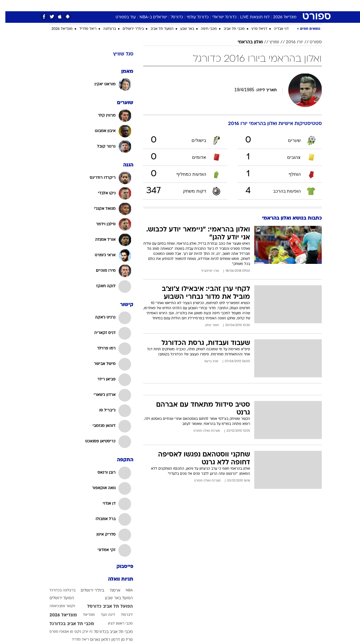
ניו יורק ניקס (78, 632)
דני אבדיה (276, 29)
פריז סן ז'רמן (117, 640)
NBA (124, 590)
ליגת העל (103, 615)
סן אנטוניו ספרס (56, 632)
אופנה (105, 5)
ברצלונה (104, 29)
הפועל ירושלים (56, 598)
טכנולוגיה (126, 5)
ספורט (271, 5)
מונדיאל (251, 5)
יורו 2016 (289, 42)
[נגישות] (8, 6)
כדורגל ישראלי (219, 17)
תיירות (147, 5)
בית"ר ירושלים (128, 29)
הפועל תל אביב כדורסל (105, 607)
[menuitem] (287, 6)
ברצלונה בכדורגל (57, 590)
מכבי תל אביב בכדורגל (67, 624)
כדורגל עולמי (192, 17)
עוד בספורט (120, 17)
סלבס (214, 5)
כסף (198, 5)
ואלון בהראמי (245, 42)
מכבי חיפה (203, 29)
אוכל (183, 5)
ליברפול (121, 615)
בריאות (166, 5)
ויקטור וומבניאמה (57, 606)
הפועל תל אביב (157, 29)
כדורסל (172, 17)
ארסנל (110, 591)
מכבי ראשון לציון (115, 624)
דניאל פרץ (254, 29)
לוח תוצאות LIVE (249, 17)
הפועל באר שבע (113, 598)
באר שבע (182, 29)
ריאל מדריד (83, 29)
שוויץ (269, 42)
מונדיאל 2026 (279, 17)
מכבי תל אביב (229, 29)
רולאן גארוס (95, 640)
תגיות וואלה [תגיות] (115, 579)
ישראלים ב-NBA (148, 17)
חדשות (290, 5)
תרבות (231, 5)
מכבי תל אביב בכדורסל (108, 632)
